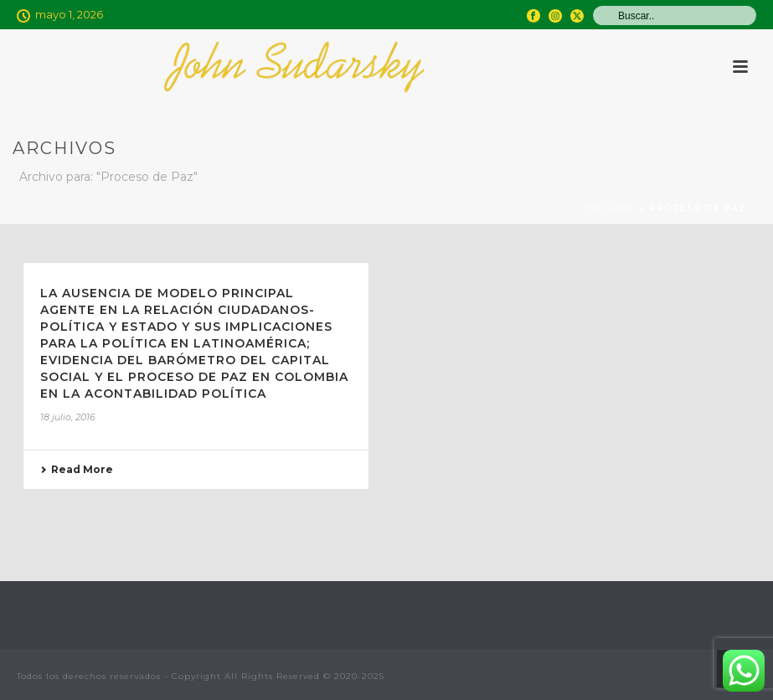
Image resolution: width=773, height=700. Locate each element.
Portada (609, 208)
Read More (77, 469)
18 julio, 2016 (68, 417)
